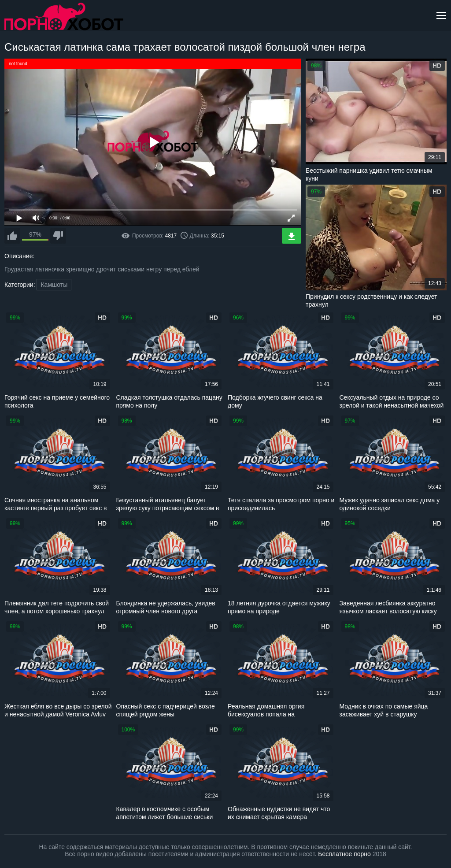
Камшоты (54, 285)
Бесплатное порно (344, 854)
